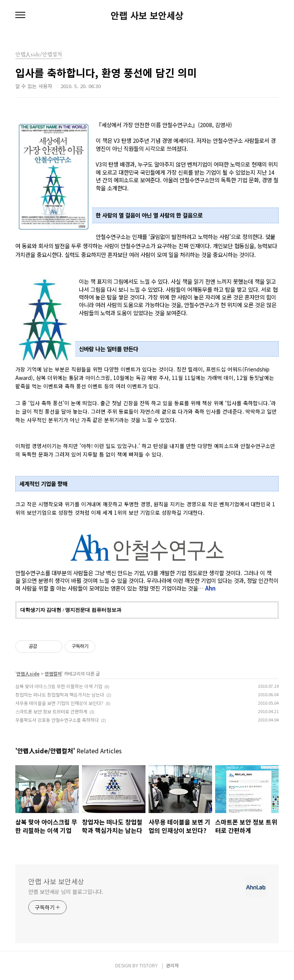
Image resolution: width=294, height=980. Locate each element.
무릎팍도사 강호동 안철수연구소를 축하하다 (57, 720)
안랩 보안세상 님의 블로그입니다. (66, 892)
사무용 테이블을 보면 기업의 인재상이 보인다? (59, 703)
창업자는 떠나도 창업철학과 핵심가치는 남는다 (60, 695)
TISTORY (149, 965)
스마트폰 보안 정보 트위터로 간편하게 (51, 711)
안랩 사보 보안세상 (147, 15)
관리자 (172, 965)
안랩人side (28, 673)
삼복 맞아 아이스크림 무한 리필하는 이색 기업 (59, 686)
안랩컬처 (53, 673)
